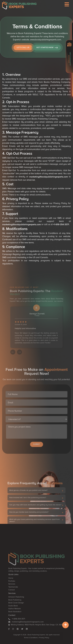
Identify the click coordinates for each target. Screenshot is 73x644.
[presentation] (18, 345)
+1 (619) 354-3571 (21, 620)
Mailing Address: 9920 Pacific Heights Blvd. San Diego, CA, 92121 (36, 624)
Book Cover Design (21, 608)
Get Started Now (51, 51)
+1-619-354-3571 (59, 216)
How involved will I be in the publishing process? (30, 506)
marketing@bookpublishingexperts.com (47, 173)
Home (17, 588)
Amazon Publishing (21, 603)
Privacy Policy (42, 634)
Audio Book (18, 610)
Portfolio (17, 591)
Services (17, 593)
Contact (17, 597)
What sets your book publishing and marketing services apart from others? (35, 524)
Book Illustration (20, 614)
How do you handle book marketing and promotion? (31, 517)
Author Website (19, 612)
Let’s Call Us (27, 51)
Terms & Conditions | (32, 634)
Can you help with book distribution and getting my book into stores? (36, 512)
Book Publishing (20, 605)
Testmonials (18, 595)
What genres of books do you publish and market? (30, 501)
